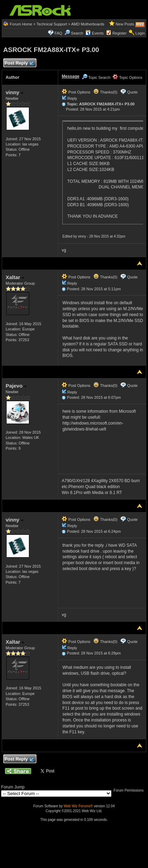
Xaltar (15, 277)
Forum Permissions (130, 790)
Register (120, 33)
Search (77, 33)
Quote (132, 92)
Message (71, 76)
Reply (72, 98)
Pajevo (16, 386)
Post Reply (19, 63)
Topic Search (96, 77)
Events (95, 33)
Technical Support (52, 24)
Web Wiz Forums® (78, 806)
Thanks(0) (105, 92)
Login (140, 33)
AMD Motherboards (88, 24)
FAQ (59, 33)
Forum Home (21, 24)
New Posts (125, 24)
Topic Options (127, 77)
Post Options (76, 92)
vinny (14, 92)
